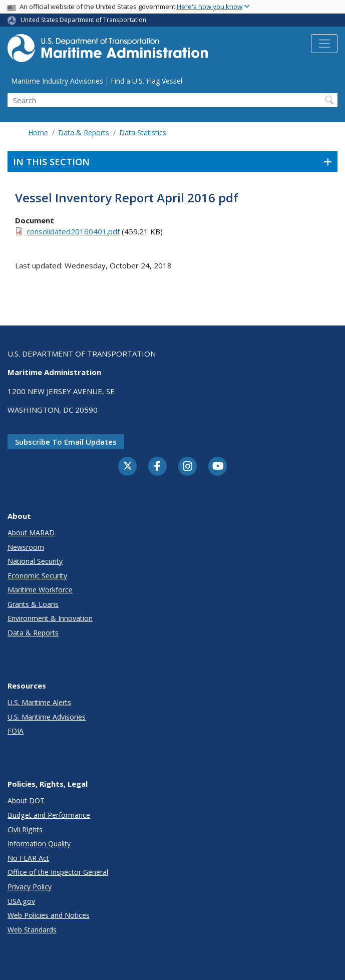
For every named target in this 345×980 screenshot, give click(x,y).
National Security (35, 561)
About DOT (26, 800)
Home (38, 132)
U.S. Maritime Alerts (39, 702)
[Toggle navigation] (324, 44)
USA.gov (21, 901)
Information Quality (39, 844)
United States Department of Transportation (83, 20)
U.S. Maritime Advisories (47, 717)
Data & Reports (84, 132)
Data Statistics (143, 132)
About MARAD (31, 533)
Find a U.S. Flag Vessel (146, 81)
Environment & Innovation (50, 618)
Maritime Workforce (40, 590)
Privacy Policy (30, 887)
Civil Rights (25, 830)
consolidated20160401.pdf (73, 231)
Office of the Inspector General (58, 872)
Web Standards (32, 930)
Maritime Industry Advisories (57, 81)
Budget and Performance (49, 815)
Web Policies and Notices (49, 915)
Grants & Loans (33, 604)
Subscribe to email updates (66, 442)
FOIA (16, 731)
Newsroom (26, 547)
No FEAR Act (28, 858)
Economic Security (37, 576)
